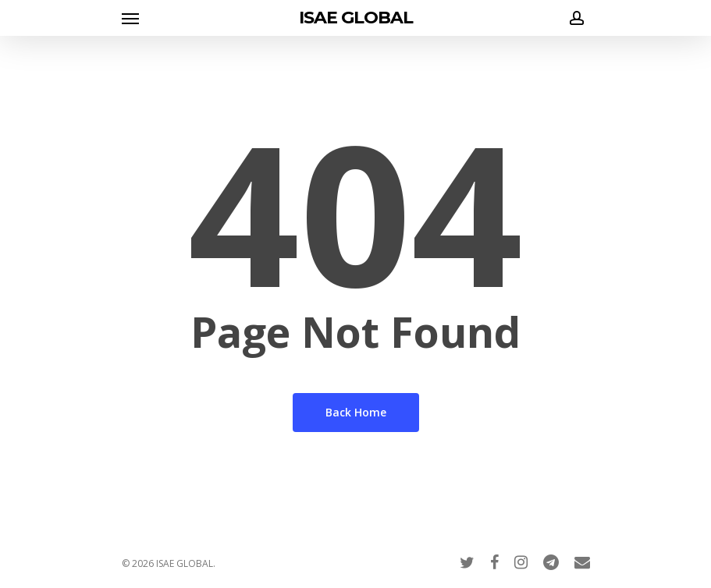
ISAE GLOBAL (356, 18)
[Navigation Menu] (130, 18)
